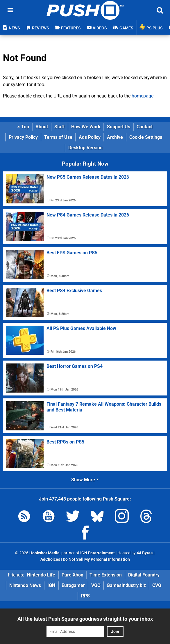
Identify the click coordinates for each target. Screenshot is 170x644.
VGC (96, 585)
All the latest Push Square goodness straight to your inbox (85, 619)
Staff (60, 127)
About (42, 127)
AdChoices (50, 559)
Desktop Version (85, 148)
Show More (85, 480)
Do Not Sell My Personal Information (96, 559)
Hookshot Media (44, 553)
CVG (157, 585)
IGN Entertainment (97, 553)
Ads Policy (90, 137)
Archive (115, 137)
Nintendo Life (41, 575)
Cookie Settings (146, 137)
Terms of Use (58, 137)
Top (23, 127)
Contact (145, 127)
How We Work (86, 127)
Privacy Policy (23, 137)
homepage (143, 96)
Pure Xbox (72, 575)
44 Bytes (145, 553)
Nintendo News (25, 585)
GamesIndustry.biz (126, 585)
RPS (85, 596)
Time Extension (106, 575)
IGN (51, 585)
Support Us (119, 127)
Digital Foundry (144, 575)
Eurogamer (73, 585)
